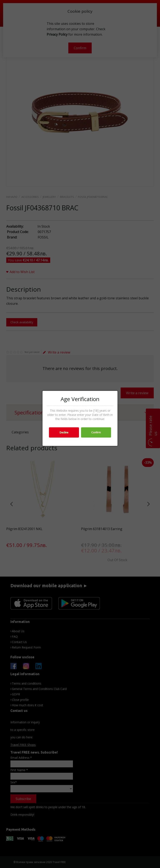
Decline (64, 432)
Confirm (96, 432)
